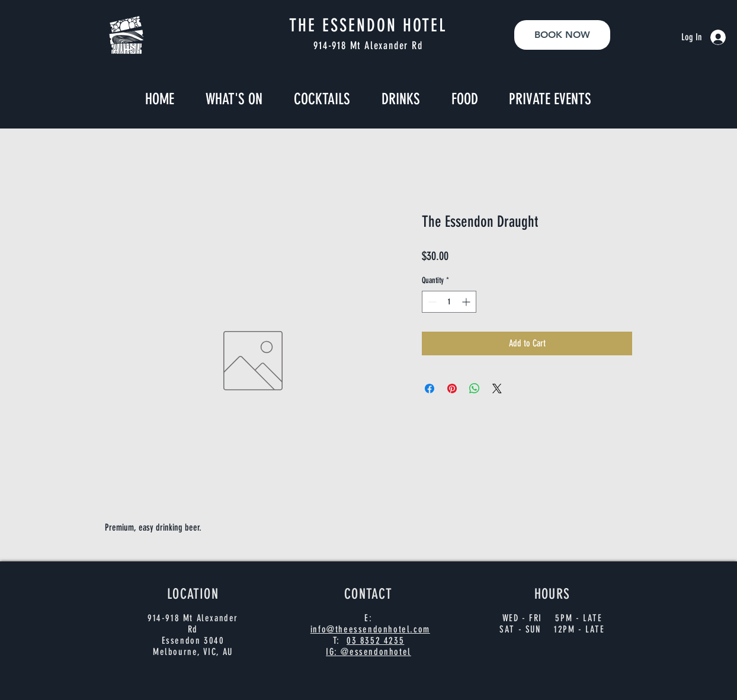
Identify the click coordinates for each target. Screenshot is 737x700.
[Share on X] (497, 388)
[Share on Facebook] (430, 388)
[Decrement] (431, 302)
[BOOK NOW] (562, 35)
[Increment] (467, 302)
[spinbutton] (449, 302)
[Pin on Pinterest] (452, 388)
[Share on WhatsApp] (475, 388)
